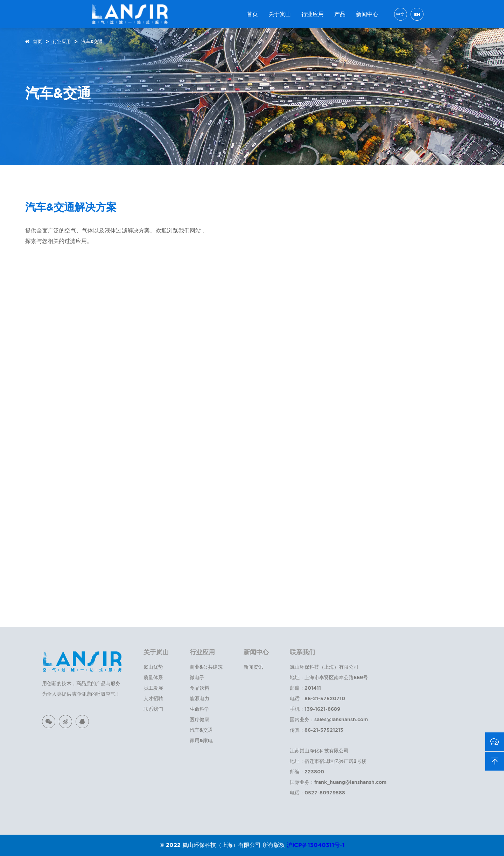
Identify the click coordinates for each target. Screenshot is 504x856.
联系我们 (153, 709)
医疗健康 (199, 719)
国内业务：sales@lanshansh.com (329, 719)
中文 (400, 14)
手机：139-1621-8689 (315, 709)
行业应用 (313, 14)
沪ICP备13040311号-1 (316, 845)
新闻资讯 (253, 667)
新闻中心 (367, 14)
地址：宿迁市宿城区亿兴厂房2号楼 (328, 761)
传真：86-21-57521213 (317, 730)
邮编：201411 (305, 688)
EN (417, 14)
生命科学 (199, 709)
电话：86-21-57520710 (317, 698)
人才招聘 (153, 698)
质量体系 (153, 677)
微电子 (197, 677)
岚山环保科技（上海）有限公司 (324, 667)
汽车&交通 (92, 41)
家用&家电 (201, 740)
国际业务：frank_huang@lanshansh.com (338, 782)
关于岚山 (280, 14)
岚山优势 (153, 667)
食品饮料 (199, 688)
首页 (252, 14)
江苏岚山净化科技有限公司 (319, 750)
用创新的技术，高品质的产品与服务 (81, 683)
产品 (340, 14)
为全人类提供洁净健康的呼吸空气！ (81, 694)
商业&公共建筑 (206, 667)
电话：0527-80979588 (317, 792)
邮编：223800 (307, 771)
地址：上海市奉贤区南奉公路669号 (329, 677)
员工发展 (153, 688)
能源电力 (199, 698)
